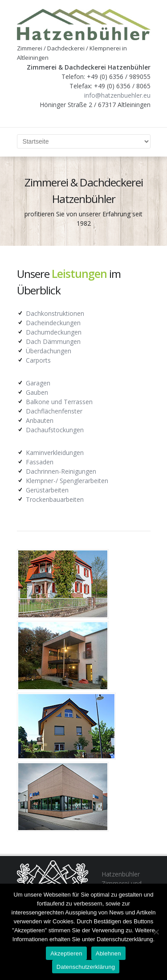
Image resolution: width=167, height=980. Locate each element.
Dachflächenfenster (54, 411)
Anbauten (40, 420)
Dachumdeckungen (54, 332)
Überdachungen (49, 351)
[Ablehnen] (156, 932)
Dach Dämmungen (53, 341)
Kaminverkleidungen (55, 453)
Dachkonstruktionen (55, 313)
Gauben (37, 392)
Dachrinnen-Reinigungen (61, 471)
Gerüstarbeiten (47, 490)
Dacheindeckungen (53, 323)
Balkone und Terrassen (59, 402)
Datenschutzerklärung (86, 967)
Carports (38, 360)
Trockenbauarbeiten (55, 499)
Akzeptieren (66, 953)
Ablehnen (108, 953)
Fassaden (40, 462)
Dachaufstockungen (55, 430)
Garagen (38, 383)
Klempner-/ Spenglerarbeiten (67, 481)
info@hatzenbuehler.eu (117, 95)
